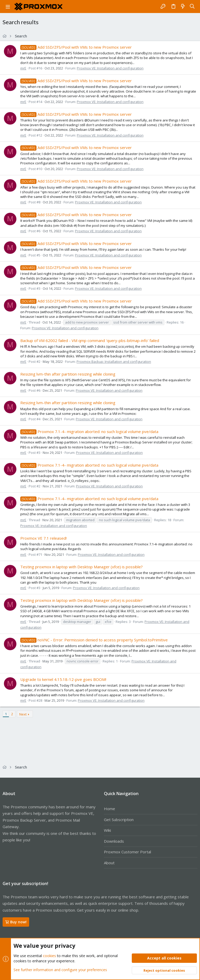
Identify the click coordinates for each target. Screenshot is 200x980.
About (109, 863)
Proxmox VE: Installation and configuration (110, 68)
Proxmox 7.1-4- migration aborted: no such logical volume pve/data (89, 431)
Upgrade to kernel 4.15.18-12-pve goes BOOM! (63, 679)
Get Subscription (119, 820)
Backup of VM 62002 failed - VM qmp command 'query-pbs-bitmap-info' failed (90, 340)
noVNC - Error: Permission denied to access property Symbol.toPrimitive (94, 640)
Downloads (114, 841)
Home (110, 809)
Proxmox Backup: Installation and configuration (114, 362)
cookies (49, 956)
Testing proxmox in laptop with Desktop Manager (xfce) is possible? (82, 567)
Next (23, 714)
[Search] (192, 7)
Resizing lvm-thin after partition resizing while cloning (68, 374)
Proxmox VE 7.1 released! (43, 538)
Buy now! (16, 922)
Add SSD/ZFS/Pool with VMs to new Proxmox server (76, 47)
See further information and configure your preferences (60, 969)
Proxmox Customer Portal (127, 852)
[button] (8, 7)
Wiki (107, 830)
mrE (23, 68)
